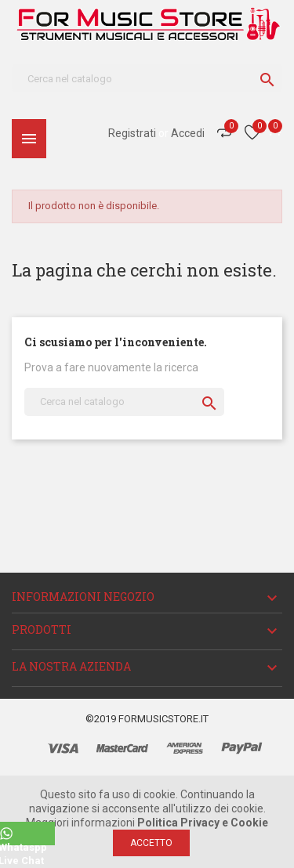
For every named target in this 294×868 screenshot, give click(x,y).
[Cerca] (147, 78)
